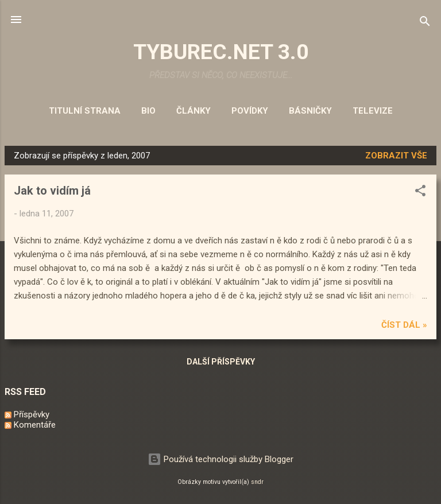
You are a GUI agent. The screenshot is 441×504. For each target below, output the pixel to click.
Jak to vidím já (52, 191)
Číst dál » (404, 325)
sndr (257, 482)
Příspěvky (27, 414)
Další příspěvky (221, 362)
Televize (373, 111)
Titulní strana (85, 111)
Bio (148, 111)
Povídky (250, 111)
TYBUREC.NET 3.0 (221, 52)
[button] (420, 193)
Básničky (310, 111)
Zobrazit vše (396, 156)
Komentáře (30, 425)
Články (194, 111)
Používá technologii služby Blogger (220, 459)
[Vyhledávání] (425, 23)
